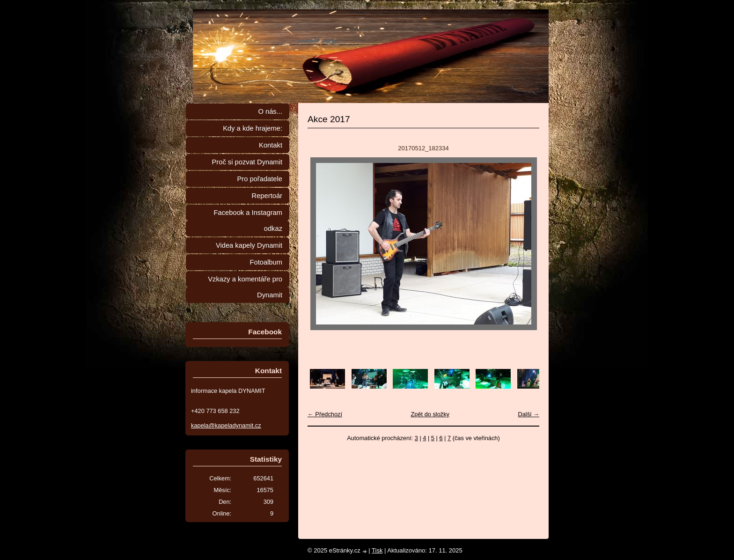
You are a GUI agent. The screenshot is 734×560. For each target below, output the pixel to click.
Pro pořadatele (260, 179)
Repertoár (267, 196)
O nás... (270, 111)
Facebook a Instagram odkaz (248, 221)
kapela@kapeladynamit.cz (226, 425)
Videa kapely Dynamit (249, 245)
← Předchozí (325, 414)
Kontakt (271, 145)
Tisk (377, 550)
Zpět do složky (430, 414)
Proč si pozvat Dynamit (247, 162)
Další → (528, 414)
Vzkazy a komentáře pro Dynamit (245, 287)
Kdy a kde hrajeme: (253, 128)
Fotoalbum (266, 262)
